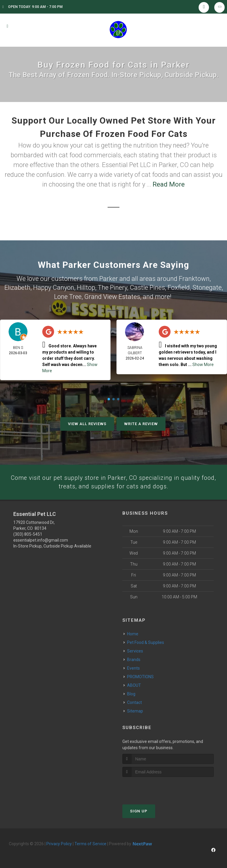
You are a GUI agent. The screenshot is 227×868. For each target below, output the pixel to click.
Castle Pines (147, 287)
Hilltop (86, 287)
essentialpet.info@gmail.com (41, 540)
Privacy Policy (59, 843)
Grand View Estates (112, 295)
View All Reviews (87, 422)
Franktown (194, 278)
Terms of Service (90, 843)
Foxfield (179, 287)
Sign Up (139, 810)
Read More (169, 184)
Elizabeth (17, 287)
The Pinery (112, 287)
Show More (203, 363)
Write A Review (141, 422)
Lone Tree (68, 295)
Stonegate (207, 287)
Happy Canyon (54, 287)
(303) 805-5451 (28, 534)
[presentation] (154, 787)
